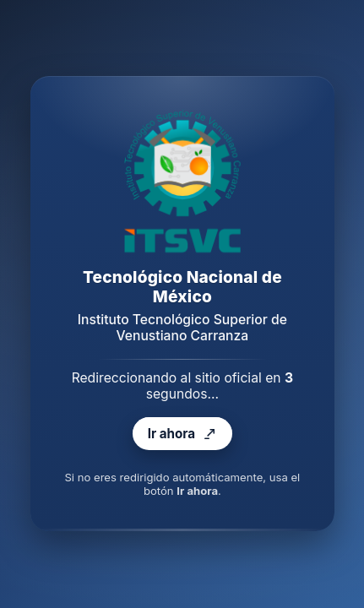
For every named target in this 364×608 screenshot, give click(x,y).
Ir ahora (182, 434)
